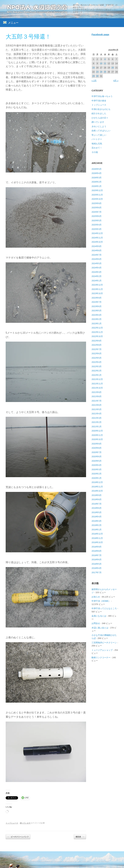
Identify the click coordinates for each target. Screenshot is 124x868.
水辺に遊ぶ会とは (100, 628)
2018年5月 (97, 564)
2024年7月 (97, 255)
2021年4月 (97, 414)
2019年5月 (97, 512)
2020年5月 (97, 461)
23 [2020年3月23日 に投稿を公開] (97, 72)
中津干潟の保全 (99, 101)
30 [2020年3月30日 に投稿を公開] (97, 76)
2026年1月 (97, 186)
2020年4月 (97, 465)
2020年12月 (97, 431)
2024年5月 (97, 263)
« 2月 (94, 81)
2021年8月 (97, 396)
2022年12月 (97, 328)
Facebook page (100, 34)
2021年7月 (97, 401)
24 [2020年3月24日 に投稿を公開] (101, 72)
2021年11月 (97, 384)
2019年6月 (97, 508)
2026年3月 (97, 178)
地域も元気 (97, 144)
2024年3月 (97, 272)
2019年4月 (97, 517)
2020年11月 (97, 435)
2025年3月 (97, 229)
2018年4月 (97, 568)
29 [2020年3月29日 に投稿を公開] (93, 76)
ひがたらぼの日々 (100, 118)
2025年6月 (97, 216)
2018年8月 (97, 551)
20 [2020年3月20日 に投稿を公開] (113, 68)
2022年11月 (97, 332)
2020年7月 (97, 452)
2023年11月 (97, 289)
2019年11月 (97, 487)
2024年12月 (97, 233)
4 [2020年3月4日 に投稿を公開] (105, 59)
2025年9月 (97, 203)
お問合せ (96, 623)
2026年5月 (97, 169)
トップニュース (12, 823)
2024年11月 (97, 238)
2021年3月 (97, 418)
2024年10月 (97, 242)
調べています (25, 823)
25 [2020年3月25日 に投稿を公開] (105, 72)
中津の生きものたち (101, 109)
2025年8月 (97, 208)
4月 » (116, 81)
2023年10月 (97, 293)
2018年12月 (97, 534)
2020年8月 (97, 448)
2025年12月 (97, 190)
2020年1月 (97, 478)
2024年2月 (97, 276)
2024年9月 (97, 246)
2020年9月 (97, 444)
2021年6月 (97, 405)
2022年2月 (97, 371)
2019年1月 (97, 530)
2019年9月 (97, 495)
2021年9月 (97, 392)
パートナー (97, 139)
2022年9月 (97, 341)
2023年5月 (97, 311)
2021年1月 (97, 427)
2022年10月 (97, 336)
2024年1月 (97, 281)
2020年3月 (97, 469)
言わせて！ (97, 148)
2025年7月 (97, 212)
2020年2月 (97, 474)
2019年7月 (97, 504)
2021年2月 (97, 422)
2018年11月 (97, 538)
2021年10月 (97, 388)
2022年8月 (97, 345)
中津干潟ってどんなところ (104, 608)
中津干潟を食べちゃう (102, 96)
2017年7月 (97, 572)
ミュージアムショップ (102, 650)
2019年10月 (97, 491)
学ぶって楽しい (99, 135)
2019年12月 (97, 482)
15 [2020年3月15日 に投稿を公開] (93, 68)
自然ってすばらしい (101, 131)
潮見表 (80, 837)
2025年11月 (97, 195)
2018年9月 (97, 547)
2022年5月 (97, 358)
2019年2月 (97, 525)
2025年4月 (97, 225)
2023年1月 (97, 324)
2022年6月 (97, 354)
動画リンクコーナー (101, 658)
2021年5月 (97, 409)
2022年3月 (97, 366)
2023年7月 (97, 302)
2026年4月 (97, 173)
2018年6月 (97, 560)
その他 (95, 152)
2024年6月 (97, 259)
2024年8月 (97, 250)
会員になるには (99, 616)
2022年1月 (97, 375)
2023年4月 (97, 315)
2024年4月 (97, 268)
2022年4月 (97, 362)
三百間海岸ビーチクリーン (104, 643)
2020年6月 (97, 457)
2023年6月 (97, 306)
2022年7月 (97, 349)
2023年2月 (97, 319)
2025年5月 (97, 221)
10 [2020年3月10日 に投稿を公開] (101, 63)
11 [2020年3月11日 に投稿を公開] (105, 63)
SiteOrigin (105, 862)
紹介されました (99, 113)
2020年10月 (97, 439)
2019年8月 (97, 499)
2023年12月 (97, 285)
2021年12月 (97, 379)
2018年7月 (97, 555)
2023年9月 (97, 298)
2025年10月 (97, 199)
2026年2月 (97, 182)
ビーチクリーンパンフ (18, 837)
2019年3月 (97, 521)
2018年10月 (97, 542)
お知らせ (96, 597)
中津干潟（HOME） (101, 601)
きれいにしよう (99, 126)
